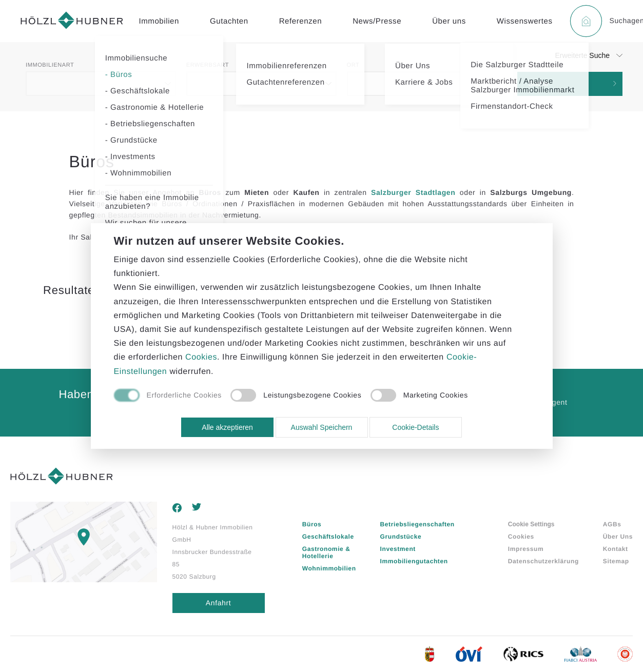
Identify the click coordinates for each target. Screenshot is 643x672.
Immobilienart (50, 65)
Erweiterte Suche (582, 55)
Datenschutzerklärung (543, 561)
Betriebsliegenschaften (417, 524)
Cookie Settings (531, 524)
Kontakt (616, 549)
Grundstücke (401, 537)
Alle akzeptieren (227, 427)
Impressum (526, 549)
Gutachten (229, 21)
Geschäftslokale (328, 537)
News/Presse (377, 21)
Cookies (521, 537)
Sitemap (616, 561)
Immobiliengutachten (414, 561)
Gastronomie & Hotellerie (326, 552)
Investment (398, 549)
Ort (353, 65)
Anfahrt (218, 603)
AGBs (612, 524)
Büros (312, 524)
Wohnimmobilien (329, 568)
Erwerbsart (208, 65)
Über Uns (618, 537)
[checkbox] (168, 396)
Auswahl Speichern (322, 427)
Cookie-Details (415, 427)
